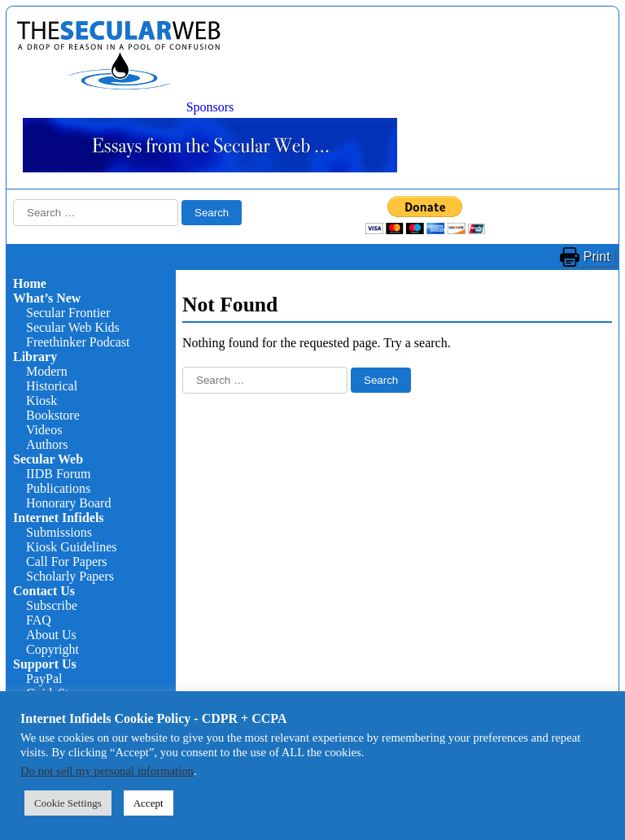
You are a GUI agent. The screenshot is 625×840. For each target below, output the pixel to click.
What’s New (47, 298)
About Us (51, 635)
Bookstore (53, 415)
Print (597, 257)
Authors (47, 444)
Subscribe (52, 605)
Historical (52, 386)
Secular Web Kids (73, 327)
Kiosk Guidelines (72, 547)
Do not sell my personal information (107, 771)
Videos (44, 430)
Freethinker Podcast (78, 342)
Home (30, 283)
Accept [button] (149, 803)
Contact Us (44, 591)
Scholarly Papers (70, 576)
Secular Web (48, 459)
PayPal (44, 679)
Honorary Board (68, 503)
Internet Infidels (59, 518)
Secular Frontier (68, 313)
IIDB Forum (59, 474)
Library (35, 357)
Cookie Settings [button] (68, 803)
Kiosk (42, 400)
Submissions (59, 532)
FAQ (39, 620)
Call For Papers (67, 561)
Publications (58, 488)
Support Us (45, 664)
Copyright (52, 649)
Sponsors (210, 107)
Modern (47, 371)
